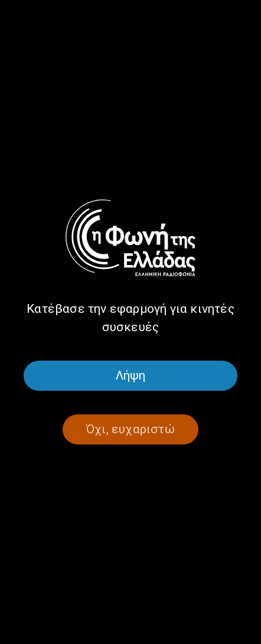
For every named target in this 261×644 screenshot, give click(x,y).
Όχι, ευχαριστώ (130, 429)
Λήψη (131, 375)
